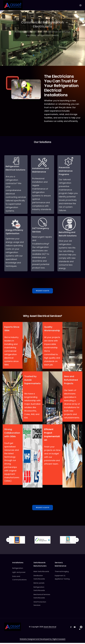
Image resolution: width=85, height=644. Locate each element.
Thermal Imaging (62, 573)
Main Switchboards (41, 573)
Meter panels (39, 584)
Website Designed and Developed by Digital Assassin (43, 640)
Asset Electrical (50, 628)
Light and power (19, 573)
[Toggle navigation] (80, 5)
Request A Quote (43, 291)
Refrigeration (18, 569)
